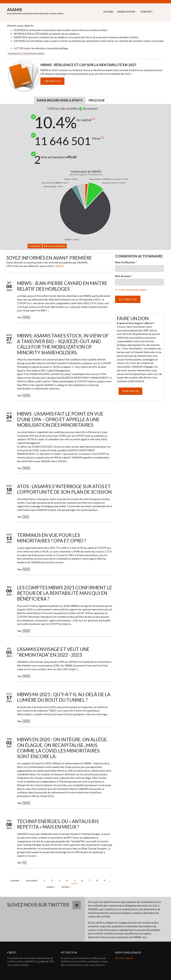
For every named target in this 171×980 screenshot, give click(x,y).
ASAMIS (15, 10)
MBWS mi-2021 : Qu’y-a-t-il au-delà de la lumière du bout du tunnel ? (64, 697)
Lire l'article (52, 81)
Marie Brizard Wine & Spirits (60, 100)
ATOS (26, 517)
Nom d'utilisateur (126, 262)
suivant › (51, 887)
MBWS (26, 317)
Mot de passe (124, 276)
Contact (147, 12)
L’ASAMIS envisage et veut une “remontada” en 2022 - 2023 (53, 652)
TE (24, 863)
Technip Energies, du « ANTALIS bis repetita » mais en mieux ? (58, 824)
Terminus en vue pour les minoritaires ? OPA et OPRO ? (52, 538)
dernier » (66, 887)
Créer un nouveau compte (133, 290)
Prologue (97, 100)
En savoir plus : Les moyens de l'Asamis (26, 54)
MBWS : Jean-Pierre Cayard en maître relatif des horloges (62, 286)
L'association (126, 12)
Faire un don (130, 391)
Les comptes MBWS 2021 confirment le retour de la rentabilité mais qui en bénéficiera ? (65, 593)
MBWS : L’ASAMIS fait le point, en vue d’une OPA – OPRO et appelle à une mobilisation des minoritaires (60, 419)
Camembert (35, 246)
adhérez (60, 266)
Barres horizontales (55, 246)
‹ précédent (31, 880)
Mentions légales (124, 958)
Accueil (108, 12)
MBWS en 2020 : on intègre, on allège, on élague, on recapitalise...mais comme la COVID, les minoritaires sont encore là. (62, 748)
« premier (14, 880)
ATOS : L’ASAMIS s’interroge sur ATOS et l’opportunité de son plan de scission (64, 489)
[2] (94, 119)
